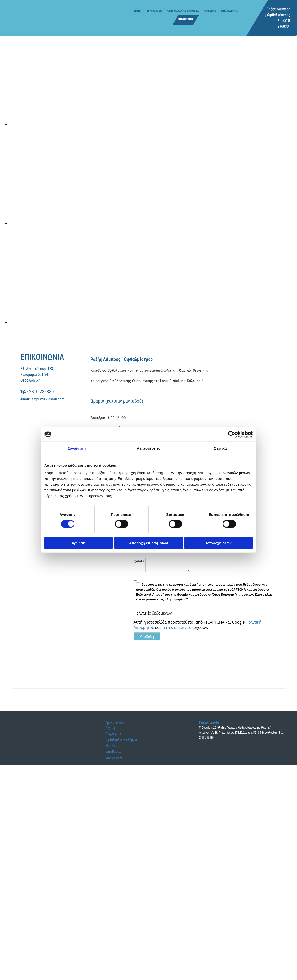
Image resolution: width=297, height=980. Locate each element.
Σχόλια (139, 561)
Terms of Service (177, 627)
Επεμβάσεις (228, 11)
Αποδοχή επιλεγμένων (149, 543)
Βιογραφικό (154, 11)
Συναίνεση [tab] (77, 448)
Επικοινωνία (186, 19)
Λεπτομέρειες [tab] (149, 448)
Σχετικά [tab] (220, 448)
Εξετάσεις (210, 11)
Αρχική (138, 11)
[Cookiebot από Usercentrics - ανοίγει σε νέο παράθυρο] (232, 434)
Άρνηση (78, 543)
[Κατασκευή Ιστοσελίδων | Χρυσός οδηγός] (203, 756)
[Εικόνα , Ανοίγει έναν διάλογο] (153, 124)
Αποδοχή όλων (219, 543)
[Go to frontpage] (22, 20)
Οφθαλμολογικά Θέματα (183, 11)
